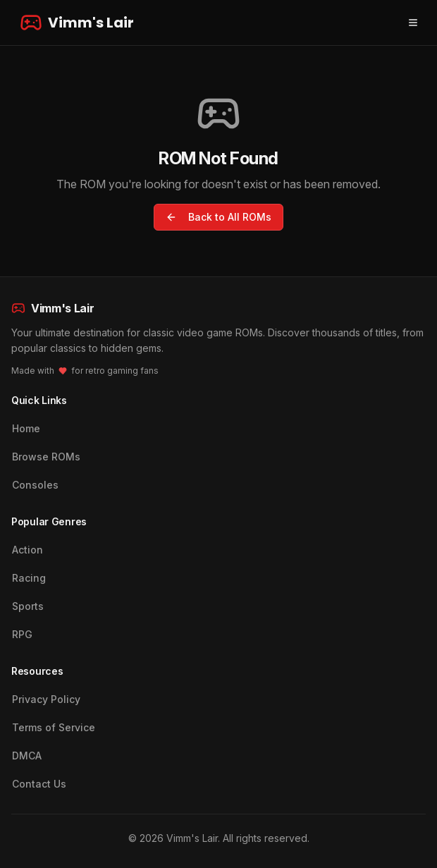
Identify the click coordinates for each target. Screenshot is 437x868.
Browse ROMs (46, 457)
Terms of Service (54, 727)
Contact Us (39, 784)
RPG (22, 634)
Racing (29, 578)
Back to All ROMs (218, 217)
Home (26, 428)
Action (27, 550)
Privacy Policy (46, 699)
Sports (28, 606)
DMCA (27, 756)
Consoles (35, 485)
